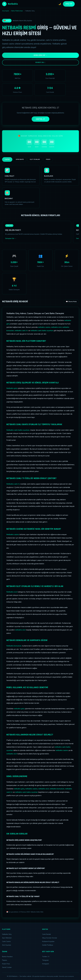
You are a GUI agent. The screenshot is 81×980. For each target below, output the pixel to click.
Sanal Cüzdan (7, 967)
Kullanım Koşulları (48, 941)
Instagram (46, 964)
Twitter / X (46, 957)
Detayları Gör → (11, 238)
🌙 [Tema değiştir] (60, 4)
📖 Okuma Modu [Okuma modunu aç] (71, 302)
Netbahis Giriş (7, 934)
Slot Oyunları (7, 945)
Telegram (45, 960)
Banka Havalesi (7, 957)
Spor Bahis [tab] (20, 159)
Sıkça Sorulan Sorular (50, 938)
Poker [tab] (48, 159)
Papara (5, 960)
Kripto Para (6, 964)
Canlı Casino (6, 941)
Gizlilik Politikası (48, 945)
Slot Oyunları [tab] (35, 159)
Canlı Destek (47, 934)
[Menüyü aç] (77, 4)
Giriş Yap (69, 4)
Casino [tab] (7, 159)
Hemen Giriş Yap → (41, 55)
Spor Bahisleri (7, 938)
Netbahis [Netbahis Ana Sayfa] (10, 4)
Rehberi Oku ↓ (40, 62)
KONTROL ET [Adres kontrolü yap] (40, 119)
